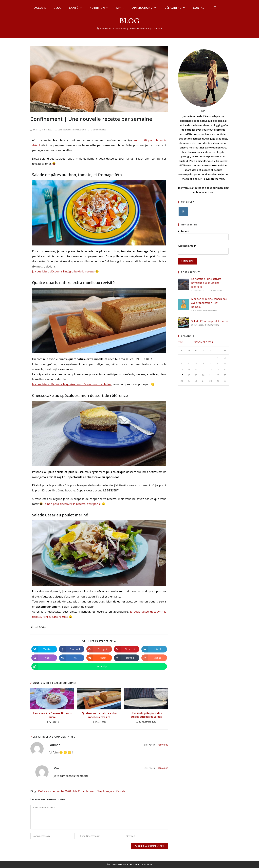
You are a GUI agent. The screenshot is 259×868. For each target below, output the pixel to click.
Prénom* (184, 231)
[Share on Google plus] (99, 649)
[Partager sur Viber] (44, 658)
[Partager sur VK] (72, 658)
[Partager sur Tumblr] (127, 658)
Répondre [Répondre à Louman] (163, 745)
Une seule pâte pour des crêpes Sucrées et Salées (146, 715)
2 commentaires (215, 291)
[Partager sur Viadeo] (154, 658)
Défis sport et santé (67, 130)
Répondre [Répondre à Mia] (163, 768)
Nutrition (82, 130)
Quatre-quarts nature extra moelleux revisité (99, 715)
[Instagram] (183, 212)
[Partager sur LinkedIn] (154, 649)
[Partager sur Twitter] (44, 649)
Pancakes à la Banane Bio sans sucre (52, 715)
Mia (35, 130)
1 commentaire (210, 311)
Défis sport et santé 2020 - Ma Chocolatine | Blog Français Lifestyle (82, 791)
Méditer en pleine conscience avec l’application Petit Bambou (209, 303)
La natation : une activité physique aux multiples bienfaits (206, 283)
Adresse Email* (187, 246)
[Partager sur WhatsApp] (99, 666)
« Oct (181, 342)
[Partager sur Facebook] (72, 649)
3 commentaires (99, 130)
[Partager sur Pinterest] (127, 649)
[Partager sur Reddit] (99, 658)
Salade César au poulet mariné (210, 321)
